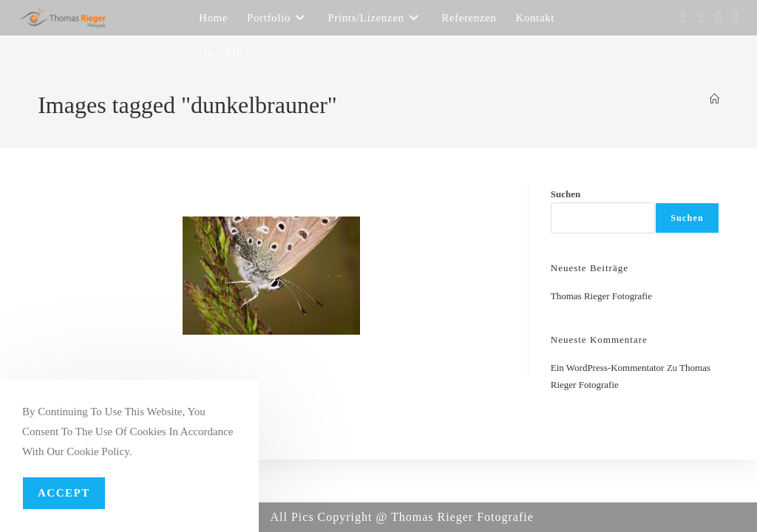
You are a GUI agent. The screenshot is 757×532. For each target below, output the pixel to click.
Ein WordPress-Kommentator (608, 368)
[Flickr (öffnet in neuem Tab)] (719, 17)
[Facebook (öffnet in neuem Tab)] (683, 17)
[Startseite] (714, 99)
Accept (64, 493)
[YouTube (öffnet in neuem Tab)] (736, 17)
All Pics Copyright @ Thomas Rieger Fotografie (402, 517)
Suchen (566, 194)
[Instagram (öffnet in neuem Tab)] (701, 17)
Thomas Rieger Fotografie (601, 296)
